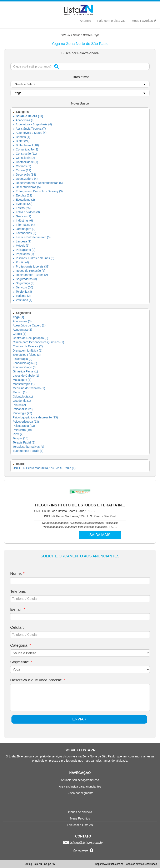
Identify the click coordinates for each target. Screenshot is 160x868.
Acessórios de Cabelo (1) (29, 325)
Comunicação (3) (25, 149)
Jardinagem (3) (24, 229)
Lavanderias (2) (24, 233)
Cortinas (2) (22, 166)
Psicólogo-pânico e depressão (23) (35, 417)
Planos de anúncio (80, 812)
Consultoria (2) (24, 158)
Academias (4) (24, 120)
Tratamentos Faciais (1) (28, 451)
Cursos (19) (22, 170)
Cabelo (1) (19, 334)
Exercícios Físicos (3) (27, 355)
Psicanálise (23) (23, 409)
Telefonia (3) (22, 292)
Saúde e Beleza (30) (28, 116)
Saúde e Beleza (82, 35)
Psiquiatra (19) (22, 430)
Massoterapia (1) (24, 384)
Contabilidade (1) (25, 162)
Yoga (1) (18, 317)
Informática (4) (24, 225)
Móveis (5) (21, 246)
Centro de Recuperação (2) (30, 338)
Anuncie (85, 21)
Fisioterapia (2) (22, 359)
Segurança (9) (24, 283)
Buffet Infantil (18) (26, 145)
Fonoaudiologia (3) (25, 363)
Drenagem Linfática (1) (27, 351)
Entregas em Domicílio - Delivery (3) (38, 191)
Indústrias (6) (23, 221)
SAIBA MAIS (100, 535)
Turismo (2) (22, 296)
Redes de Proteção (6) (29, 271)
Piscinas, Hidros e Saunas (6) (33, 258)
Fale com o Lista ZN (111, 21)
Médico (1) (20, 392)
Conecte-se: (83, 850)
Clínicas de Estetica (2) (28, 346)
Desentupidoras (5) (27, 187)
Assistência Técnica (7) (29, 129)
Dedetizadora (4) (25, 179)
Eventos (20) (22, 204)
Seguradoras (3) (25, 279)
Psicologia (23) (22, 413)
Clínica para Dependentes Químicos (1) (38, 342)
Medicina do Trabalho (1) (29, 388)
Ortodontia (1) (22, 401)
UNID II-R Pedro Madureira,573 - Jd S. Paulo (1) (44, 468)
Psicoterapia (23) (24, 426)
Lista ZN (66, 35)
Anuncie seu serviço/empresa (80, 780)
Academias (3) (22, 321)
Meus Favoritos (144, 21)
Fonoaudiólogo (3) (25, 367)
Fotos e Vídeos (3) (26, 212)
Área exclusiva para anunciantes (80, 786)
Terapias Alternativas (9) (28, 447)
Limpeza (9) (22, 241)
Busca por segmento (80, 793)
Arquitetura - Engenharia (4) (32, 124)
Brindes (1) (21, 137)
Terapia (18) (21, 438)
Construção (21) (25, 154)
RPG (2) (18, 434)
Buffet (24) (21, 141)
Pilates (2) (19, 405)
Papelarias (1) (23, 254)
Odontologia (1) (23, 396)
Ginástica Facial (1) (25, 371)
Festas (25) (22, 208)
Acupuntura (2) (22, 330)
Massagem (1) (22, 380)
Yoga (96, 35)
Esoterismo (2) (24, 200)
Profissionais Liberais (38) (31, 266)
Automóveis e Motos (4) (30, 133)
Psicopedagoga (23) (26, 422)
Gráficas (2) (22, 216)
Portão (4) (21, 262)
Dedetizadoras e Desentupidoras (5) (38, 183)
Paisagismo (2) (24, 250)
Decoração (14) (24, 175)
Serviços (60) (23, 287)
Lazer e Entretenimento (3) (32, 237)
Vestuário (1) (22, 300)
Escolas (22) (22, 195)
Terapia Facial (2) (24, 442)
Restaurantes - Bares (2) (30, 275)
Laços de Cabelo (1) (26, 376)
